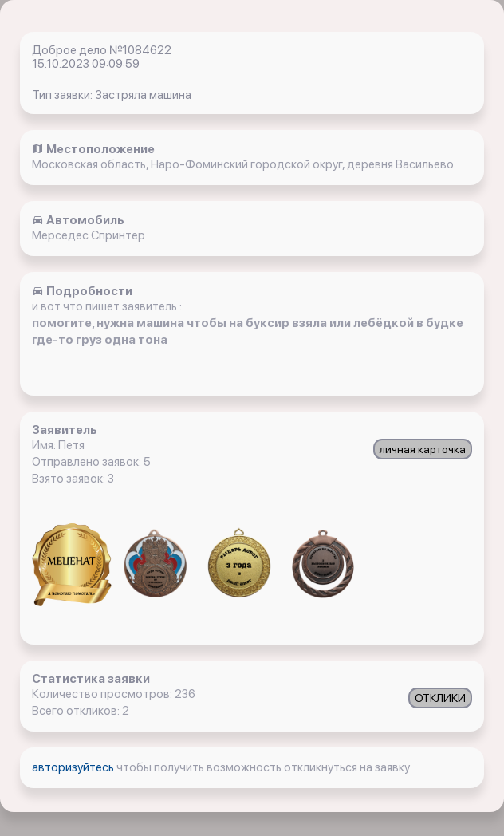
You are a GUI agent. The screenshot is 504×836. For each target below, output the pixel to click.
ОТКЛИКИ (440, 698)
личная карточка (423, 449)
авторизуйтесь (74, 767)
